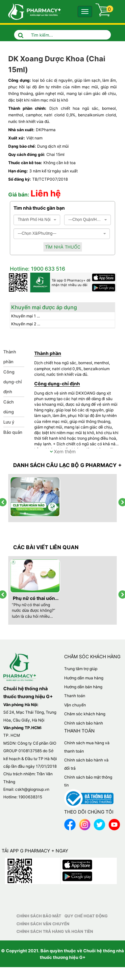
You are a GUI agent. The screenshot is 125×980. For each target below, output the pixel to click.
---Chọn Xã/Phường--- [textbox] (37, 233)
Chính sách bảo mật (39, 916)
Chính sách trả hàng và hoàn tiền (55, 931)
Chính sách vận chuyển (43, 924)
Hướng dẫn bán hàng (83, 687)
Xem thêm (63, 451)
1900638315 (30, 797)
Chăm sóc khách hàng (85, 714)
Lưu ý (9, 422)
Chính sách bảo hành (84, 723)
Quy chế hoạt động (86, 916)
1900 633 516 (47, 269)
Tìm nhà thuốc (63, 247)
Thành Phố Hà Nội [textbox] (34, 220)
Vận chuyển (75, 705)
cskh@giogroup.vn (32, 789)
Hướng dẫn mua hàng (84, 678)
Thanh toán (75, 696)
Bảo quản (13, 432)
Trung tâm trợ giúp (81, 669)
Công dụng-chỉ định (12, 382)
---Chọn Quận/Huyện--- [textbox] (86, 220)
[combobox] (37, 220)
